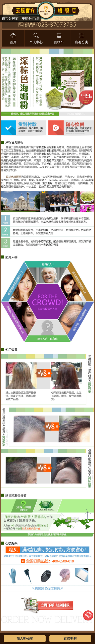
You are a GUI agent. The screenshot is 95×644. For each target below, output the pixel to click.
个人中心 (36, 42)
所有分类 (82, 42)
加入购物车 (25, 639)
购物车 (59, 42)
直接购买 (70, 639)
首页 (13, 42)
